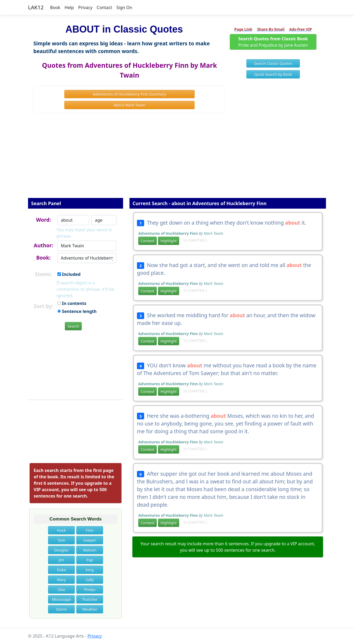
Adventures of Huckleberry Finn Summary (129, 94)
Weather (90, 609)
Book (55, 7)
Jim (62, 560)
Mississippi (61, 599)
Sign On (124, 7)
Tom (61, 540)
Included (69, 274)
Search (73, 326)
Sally (90, 580)
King (90, 570)
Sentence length (77, 311)
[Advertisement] (177, 159)
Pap (90, 560)
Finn (90, 530)
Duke (61, 570)
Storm (61, 609)
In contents (72, 303)
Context (147, 241)
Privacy (85, 7)
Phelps (90, 589)
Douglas (61, 550)
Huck (61, 530)
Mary (61, 580)
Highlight (169, 241)
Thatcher (90, 599)
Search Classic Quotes (273, 63)
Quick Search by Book (273, 74)
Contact (104, 7)
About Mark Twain (129, 105)
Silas (61, 589)
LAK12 (36, 7)
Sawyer (90, 540)
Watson (90, 550)
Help (69, 7)
